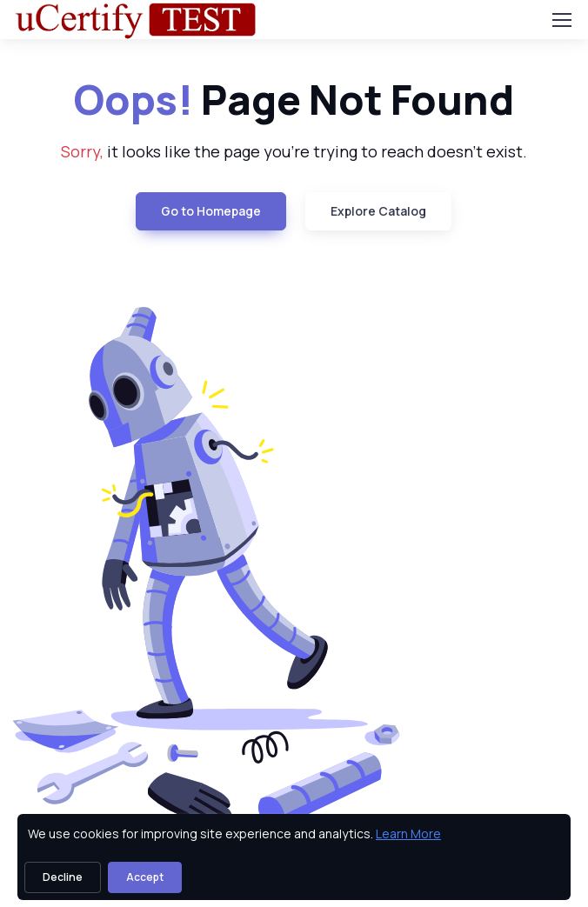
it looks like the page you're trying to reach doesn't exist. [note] (294, 151)
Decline (63, 877)
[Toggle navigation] (561, 20)
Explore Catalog (378, 211)
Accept (145, 877)
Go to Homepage (211, 211)
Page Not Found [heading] (294, 100)
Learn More (408, 834)
